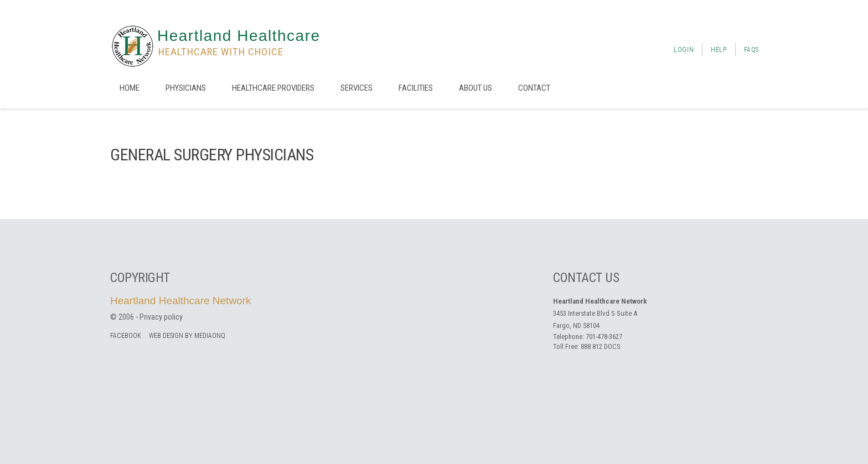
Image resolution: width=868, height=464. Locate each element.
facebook (126, 336)
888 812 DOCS (601, 346)
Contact (534, 88)
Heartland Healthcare (239, 36)
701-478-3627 (604, 337)
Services (356, 88)
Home (130, 88)
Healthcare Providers (273, 88)
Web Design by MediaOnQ (187, 336)
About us (476, 88)
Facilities (416, 88)
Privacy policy (161, 317)
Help (719, 50)
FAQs (751, 50)
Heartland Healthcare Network (181, 301)
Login (684, 50)
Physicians (186, 88)
